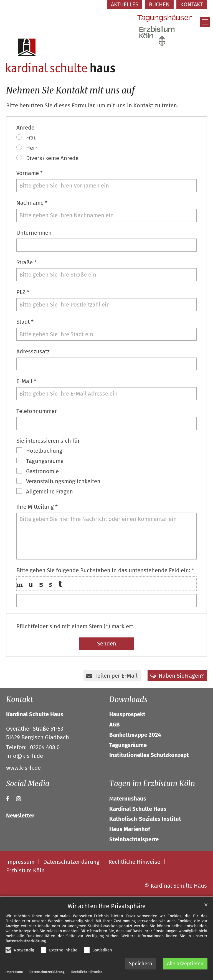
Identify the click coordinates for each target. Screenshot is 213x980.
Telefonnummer (37, 411)
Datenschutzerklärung (26, 941)
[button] (112, 676)
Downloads (128, 699)
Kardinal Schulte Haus (35, 714)
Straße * (26, 262)
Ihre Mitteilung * (37, 507)
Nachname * (32, 203)
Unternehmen (34, 233)
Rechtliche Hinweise (87, 972)
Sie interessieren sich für (48, 441)
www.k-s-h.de (23, 768)
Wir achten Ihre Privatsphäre (107, 906)
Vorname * (30, 173)
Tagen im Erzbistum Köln (152, 783)
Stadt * (25, 322)
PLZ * (23, 292)
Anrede (25, 128)
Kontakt (19, 699)
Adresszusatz (33, 351)
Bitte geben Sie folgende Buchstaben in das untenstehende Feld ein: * (105, 570)
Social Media (28, 783)
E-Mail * (26, 381)
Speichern (141, 964)
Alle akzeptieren (185, 964)
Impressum (14, 972)
